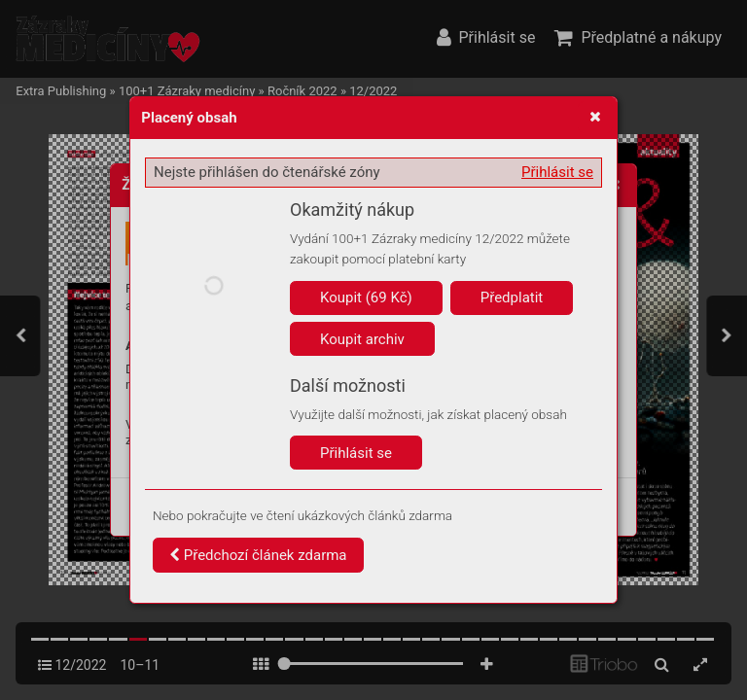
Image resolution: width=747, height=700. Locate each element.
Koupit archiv (362, 339)
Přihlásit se (557, 172)
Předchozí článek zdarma (258, 555)
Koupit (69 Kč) (366, 297)
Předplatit (512, 297)
